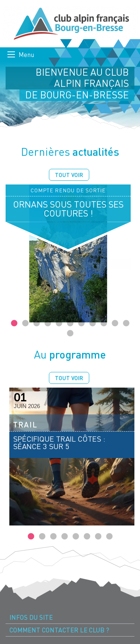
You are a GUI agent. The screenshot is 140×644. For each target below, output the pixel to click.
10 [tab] (115, 323)
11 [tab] (126, 323)
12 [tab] (70, 334)
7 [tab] (81, 323)
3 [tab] (37, 323)
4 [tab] (48, 323)
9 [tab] (104, 323)
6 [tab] (70, 323)
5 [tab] (59, 323)
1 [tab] (14, 323)
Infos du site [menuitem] (31, 617)
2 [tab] (25, 323)
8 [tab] (93, 323)
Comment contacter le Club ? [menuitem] (59, 630)
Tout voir (69, 175)
